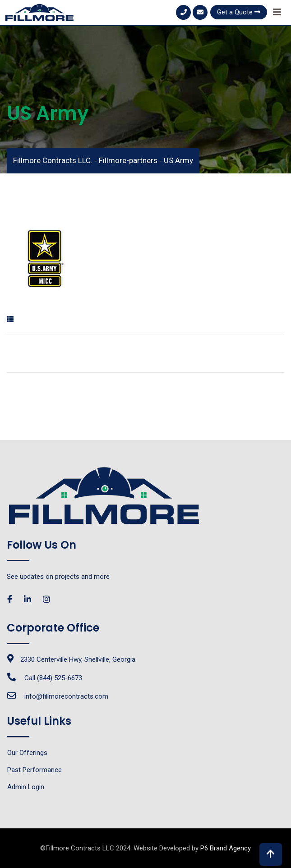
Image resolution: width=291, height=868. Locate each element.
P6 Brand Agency (226, 848)
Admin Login (26, 787)
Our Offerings (27, 753)
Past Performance (35, 770)
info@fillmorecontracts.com (66, 696)
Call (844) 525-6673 (53, 678)
